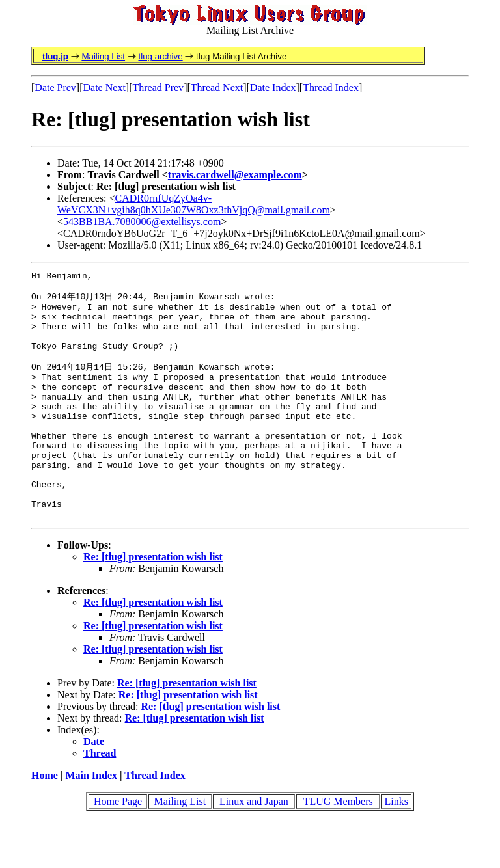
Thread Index (331, 88)
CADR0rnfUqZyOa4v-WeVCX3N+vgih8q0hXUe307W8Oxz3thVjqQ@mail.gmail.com (194, 204)
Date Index (273, 88)
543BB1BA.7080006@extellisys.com (142, 222)
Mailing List (103, 56)
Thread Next (217, 88)
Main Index (91, 821)
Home (45, 821)
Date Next (104, 88)
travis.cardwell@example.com (235, 175)
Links (396, 848)
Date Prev (55, 88)
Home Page (118, 848)
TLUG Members (338, 848)
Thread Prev (158, 88)
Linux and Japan (254, 848)
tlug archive (160, 56)
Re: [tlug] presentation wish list (153, 603)
